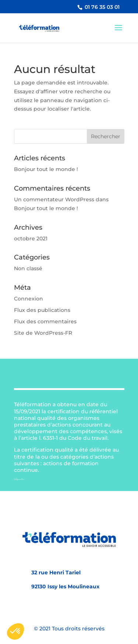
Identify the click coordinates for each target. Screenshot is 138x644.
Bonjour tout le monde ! (46, 169)
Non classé (28, 268)
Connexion (29, 299)
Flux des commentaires (45, 321)
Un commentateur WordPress (54, 199)
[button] (15, 631)
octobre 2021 (31, 239)
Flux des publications (42, 310)
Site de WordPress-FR (43, 333)
